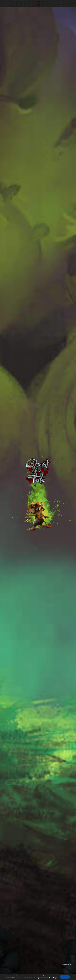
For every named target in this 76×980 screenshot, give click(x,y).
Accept (65, 977)
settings (54, 978)
